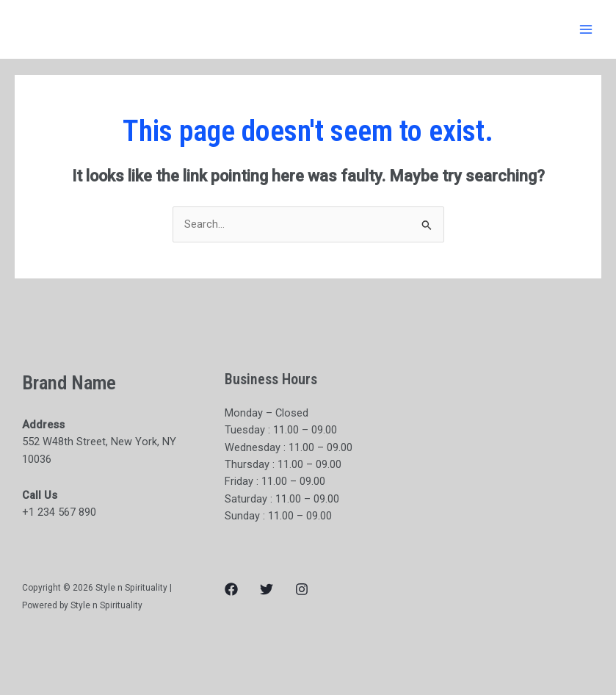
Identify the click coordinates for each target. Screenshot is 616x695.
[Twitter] (267, 589)
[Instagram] (302, 589)
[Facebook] (231, 589)
